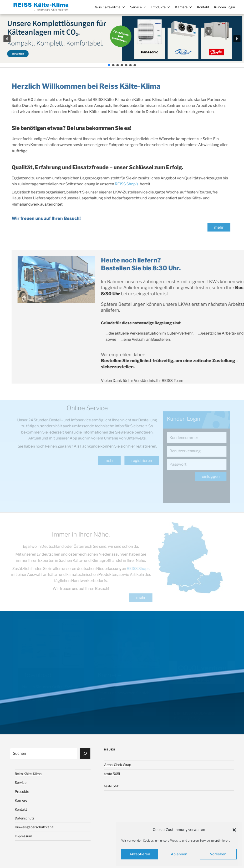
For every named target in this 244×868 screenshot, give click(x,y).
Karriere (184, 7)
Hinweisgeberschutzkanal (34, 827)
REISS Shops (137, 569)
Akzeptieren (140, 854)
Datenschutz (25, 818)
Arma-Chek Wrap (118, 765)
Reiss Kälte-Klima (109, 7)
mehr (218, 227)
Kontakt (203, 7)
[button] (234, 830)
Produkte (161, 7)
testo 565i (112, 774)
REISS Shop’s (125, 184)
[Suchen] (85, 754)
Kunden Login (224, 7)
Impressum (23, 836)
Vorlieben (218, 854)
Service (138, 7)
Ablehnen (179, 854)
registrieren (143, 461)
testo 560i (112, 786)
